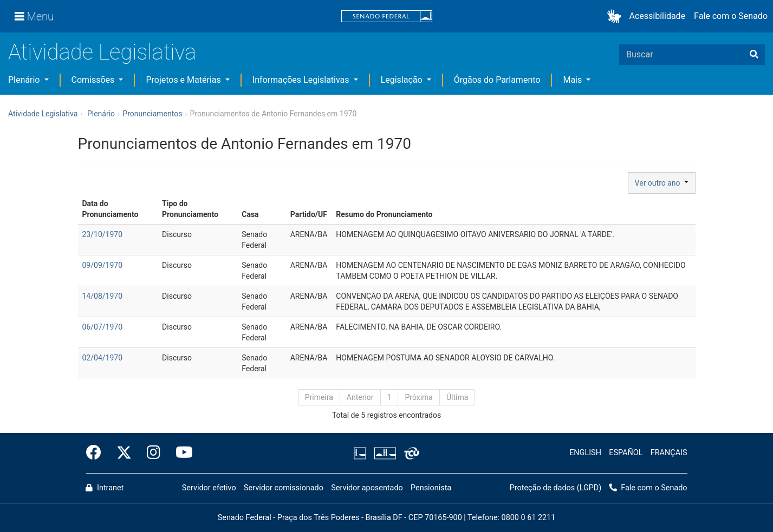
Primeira (319, 397)
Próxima (419, 397)
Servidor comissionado (284, 488)
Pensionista (431, 488)
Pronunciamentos (152, 114)
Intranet (105, 488)
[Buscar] (754, 55)
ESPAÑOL (626, 453)
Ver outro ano (662, 183)
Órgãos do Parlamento (497, 80)
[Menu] (34, 16)
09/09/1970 (103, 265)
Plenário (25, 80)
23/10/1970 (103, 234)
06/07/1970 (103, 327)
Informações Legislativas (302, 80)
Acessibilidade (658, 16)
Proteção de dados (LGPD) (556, 488)
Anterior (360, 397)
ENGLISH (585, 453)
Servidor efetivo (209, 488)
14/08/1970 (103, 296)
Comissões (94, 80)
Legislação (403, 80)
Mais (573, 80)
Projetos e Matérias (184, 80)
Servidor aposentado (367, 488)
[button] (616, 17)
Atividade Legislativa (102, 52)
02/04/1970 (103, 358)
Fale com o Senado (731, 16)
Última (457, 397)
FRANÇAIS (669, 453)
